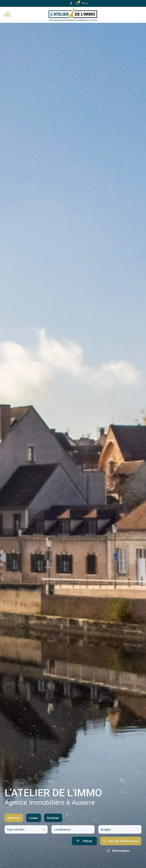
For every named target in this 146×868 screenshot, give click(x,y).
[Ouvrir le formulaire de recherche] (84, 846)
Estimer (53, 823)
